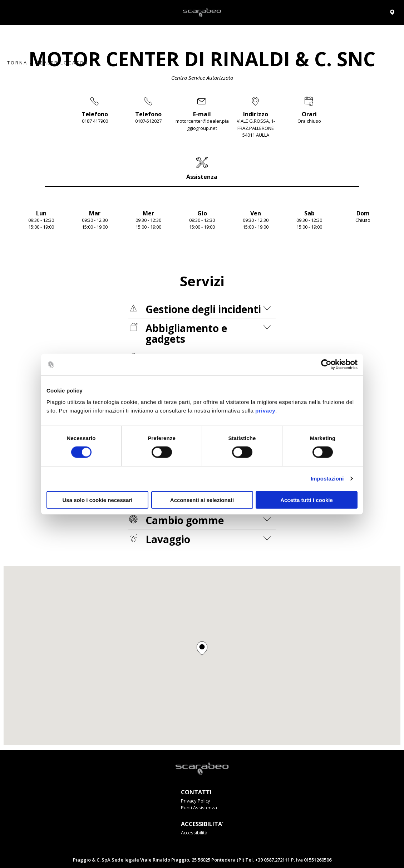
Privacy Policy (196, 801)
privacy (265, 410)
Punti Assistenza (199, 808)
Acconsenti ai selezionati (202, 500)
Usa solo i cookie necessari (98, 500)
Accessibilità (194, 833)
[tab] (202, 168)
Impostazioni (327, 479)
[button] (202, 648)
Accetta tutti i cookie (307, 500)
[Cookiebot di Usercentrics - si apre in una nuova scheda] (326, 365)
